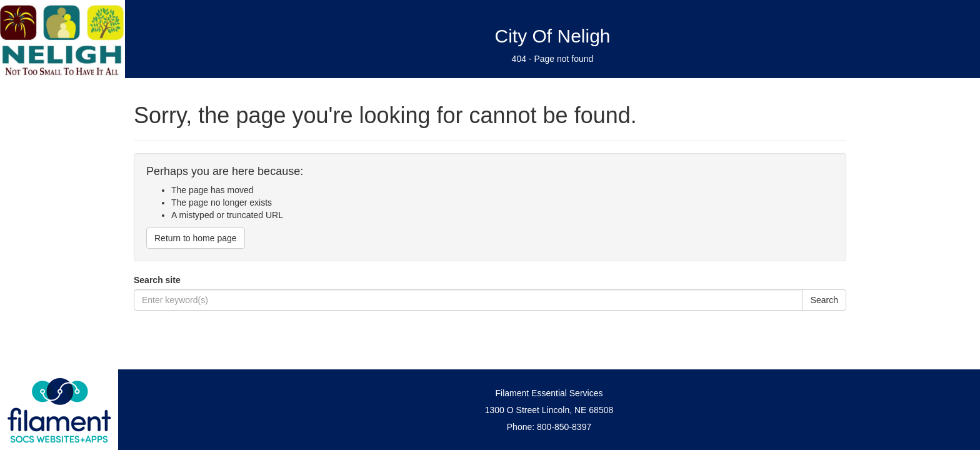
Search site (157, 280)
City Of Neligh (552, 36)
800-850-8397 (564, 427)
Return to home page (196, 238)
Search (824, 300)
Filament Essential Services (549, 393)
